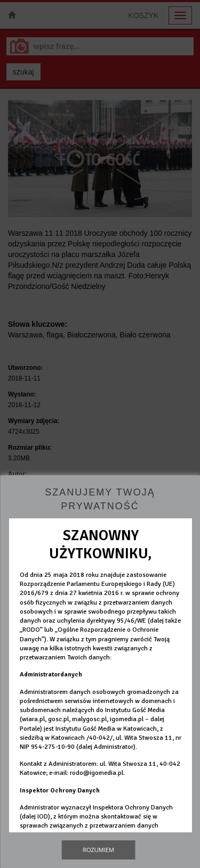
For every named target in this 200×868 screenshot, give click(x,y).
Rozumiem (98, 850)
